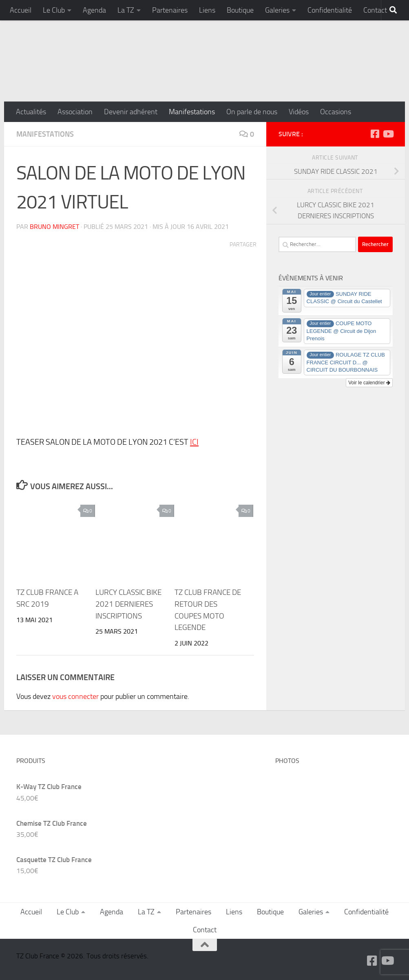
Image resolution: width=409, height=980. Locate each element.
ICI (194, 442)
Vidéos (299, 112)
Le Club (54, 10)
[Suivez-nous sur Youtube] (388, 134)
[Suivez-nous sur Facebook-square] (375, 134)
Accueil (21, 10)
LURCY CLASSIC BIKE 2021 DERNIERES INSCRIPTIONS (128, 604)
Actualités (31, 112)
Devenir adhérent (131, 112)
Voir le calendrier (369, 383)
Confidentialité (330, 10)
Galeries (277, 10)
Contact (375, 10)
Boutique (240, 10)
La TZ (126, 10)
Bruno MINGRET (54, 227)
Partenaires (170, 10)
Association (75, 112)
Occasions (336, 112)
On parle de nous (252, 112)
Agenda (94, 10)
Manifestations (192, 112)
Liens (207, 10)
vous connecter (75, 696)
